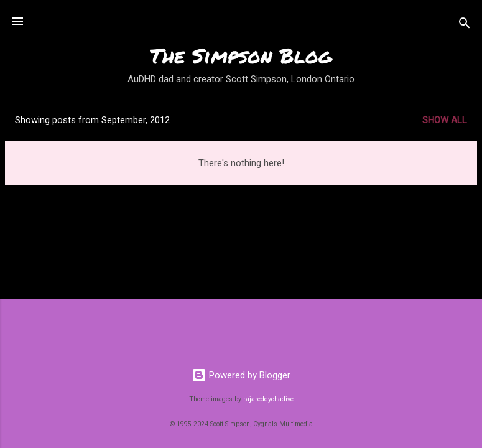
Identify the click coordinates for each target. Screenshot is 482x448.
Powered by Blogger (241, 375)
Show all (445, 120)
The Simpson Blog (241, 55)
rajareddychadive (268, 399)
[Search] (465, 25)
